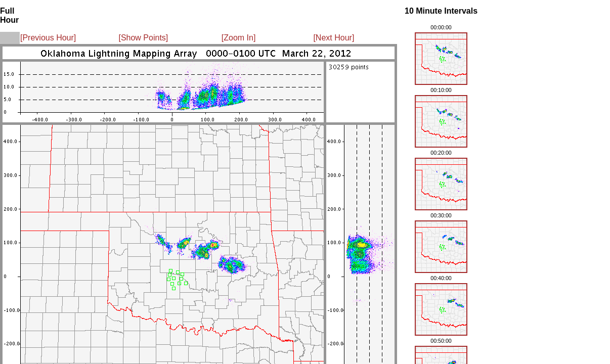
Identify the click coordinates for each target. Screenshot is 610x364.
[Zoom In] (239, 38)
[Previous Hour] (48, 38)
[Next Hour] (334, 38)
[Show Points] (143, 38)
